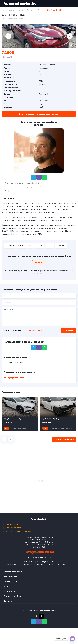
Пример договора (10, 524)
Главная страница (8, 10)
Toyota (30, 10)
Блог (6, 586)
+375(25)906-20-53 (26, 217)
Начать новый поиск (64, 439)
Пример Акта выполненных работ (17, 532)
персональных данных (34, 330)
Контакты (8, 601)
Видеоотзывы (10, 577)
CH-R (37, 10)
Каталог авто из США (14, 572)
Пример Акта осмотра (11, 528)
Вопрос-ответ (10, 591)
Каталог (21, 10)
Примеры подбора (12, 596)
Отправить (69, 330)
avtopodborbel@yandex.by (39, 557)
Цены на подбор (11, 581)
